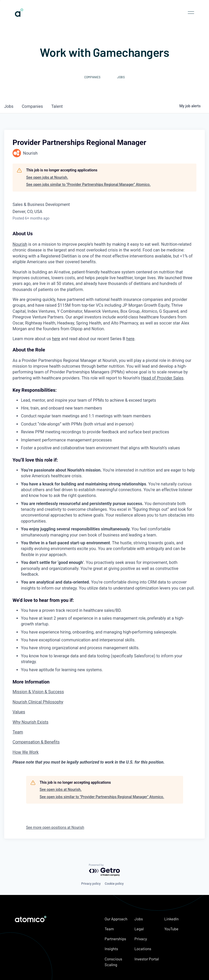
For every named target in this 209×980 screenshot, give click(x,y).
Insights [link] (111, 949)
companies (32, 106)
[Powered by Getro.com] (105, 870)
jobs (9, 106)
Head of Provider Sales (162, 378)
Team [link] (109, 929)
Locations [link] (143, 949)
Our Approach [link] (116, 919)
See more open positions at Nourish (55, 827)
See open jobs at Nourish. (47, 177)
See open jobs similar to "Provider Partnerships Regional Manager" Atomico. (88, 184)
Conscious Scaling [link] (113, 962)
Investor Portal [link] (147, 959)
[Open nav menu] (191, 13)
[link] (19, 15)
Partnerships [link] (115, 939)
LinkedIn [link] (171, 919)
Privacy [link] (141, 939)
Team (18, 732)
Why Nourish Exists (30, 722)
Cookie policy (114, 884)
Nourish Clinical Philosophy (38, 702)
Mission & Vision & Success (38, 692)
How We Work (26, 752)
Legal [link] (139, 929)
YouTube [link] (171, 929)
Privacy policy (91, 884)
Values (19, 712)
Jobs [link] (139, 919)
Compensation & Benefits (36, 742)
